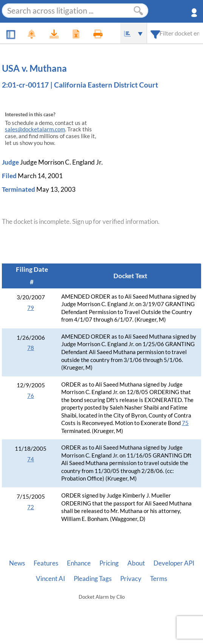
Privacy (131, 579)
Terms (159, 579)
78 (31, 348)
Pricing (109, 563)
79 (31, 308)
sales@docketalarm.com (35, 129)
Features (46, 563)
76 (31, 396)
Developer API (174, 563)
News (17, 563)
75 (185, 423)
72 (31, 507)
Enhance (79, 563)
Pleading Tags (93, 579)
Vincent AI (50, 579)
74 (31, 459)
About (136, 563)
